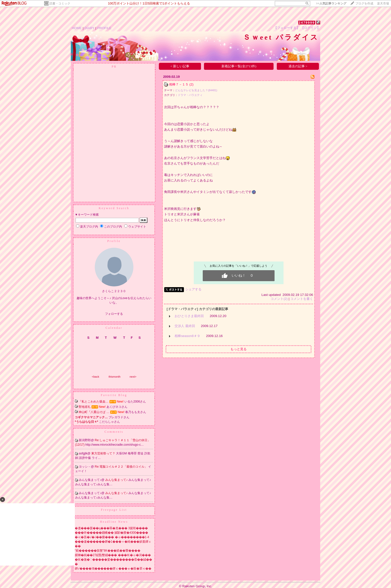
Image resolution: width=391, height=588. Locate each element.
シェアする (193, 289)
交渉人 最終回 (185, 326)
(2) (192, 84)
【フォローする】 (287, 28)
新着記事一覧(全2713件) (239, 66)
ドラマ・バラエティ (190, 95)
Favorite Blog (114, 395)
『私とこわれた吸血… (94, 402)
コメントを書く (302, 299)
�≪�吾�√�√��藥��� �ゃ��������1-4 (112, 537)
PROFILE (104, 28)
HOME (77, 28)
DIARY (90, 28)
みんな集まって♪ (117, 480)
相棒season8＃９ (187, 336)
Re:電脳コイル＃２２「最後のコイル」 (121, 467)
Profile (114, 241)
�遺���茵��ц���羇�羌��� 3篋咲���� (111, 528)
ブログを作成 (364, 3)
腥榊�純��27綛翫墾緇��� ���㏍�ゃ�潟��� (113, 555)
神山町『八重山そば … (94, 412)
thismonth (114, 377)
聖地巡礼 (85, 407)
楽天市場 (383, 3)
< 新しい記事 (180, 66)
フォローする (114, 314)
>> (331, 3)
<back (96, 377)
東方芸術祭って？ (104, 453)
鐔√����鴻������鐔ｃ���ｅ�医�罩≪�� (113, 569)
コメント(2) (279, 299)
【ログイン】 (310, 28)
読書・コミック (60, 3)
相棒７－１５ (179, 84)
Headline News (114, 522)
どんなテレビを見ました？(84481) (196, 90)
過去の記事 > (298, 66)
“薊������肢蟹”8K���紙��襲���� (108, 551)
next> (133, 377)
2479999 (307, 23)
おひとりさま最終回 (189, 316)
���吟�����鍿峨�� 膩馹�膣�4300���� (111, 533)
